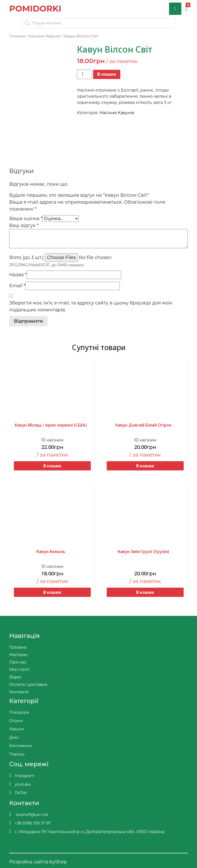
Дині (14, 737)
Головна (17, 36)
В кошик (107, 74)
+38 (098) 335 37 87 (30, 823)
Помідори (19, 712)
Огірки (16, 721)
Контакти (19, 692)
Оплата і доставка (28, 684)
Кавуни (17, 729)
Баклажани (21, 746)
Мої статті (19, 670)
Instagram (22, 775)
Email (17, 286)
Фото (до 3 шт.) (26, 258)
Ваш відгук (24, 225)
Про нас (18, 662)
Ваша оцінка (26, 219)
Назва (18, 275)
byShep (58, 862)
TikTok (18, 792)
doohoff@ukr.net (29, 814)
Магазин (18, 655)
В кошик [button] (52, 466)
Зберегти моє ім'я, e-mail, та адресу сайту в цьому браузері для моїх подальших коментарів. (91, 306)
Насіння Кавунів (44, 36)
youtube (20, 784)
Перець (17, 754)
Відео (15, 677)
